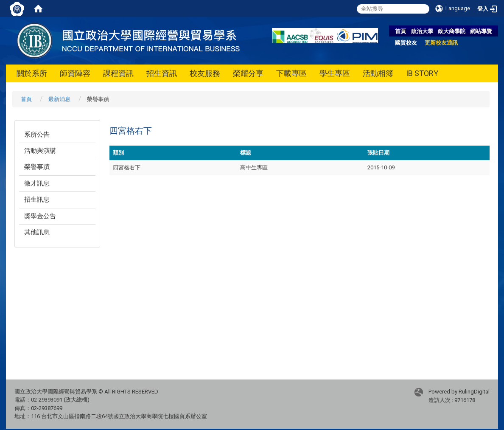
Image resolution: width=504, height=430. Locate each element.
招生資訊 (162, 73)
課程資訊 (118, 73)
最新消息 (59, 99)
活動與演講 (40, 151)
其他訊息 (37, 232)
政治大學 (422, 31)
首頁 (400, 31)
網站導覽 (481, 31)
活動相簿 (378, 73)
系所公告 (37, 135)
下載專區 (291, 73)
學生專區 (335, 73)
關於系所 (32, 73)
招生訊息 (37, 200)
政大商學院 (452, 31)
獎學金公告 (40, 216)
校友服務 (205, 73)
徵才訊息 (37, 183)
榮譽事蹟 (37, 167)
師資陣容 (75, 73)
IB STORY (422, 73)
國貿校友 (406, 43)
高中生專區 (254, 167)
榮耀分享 (248, 73)
